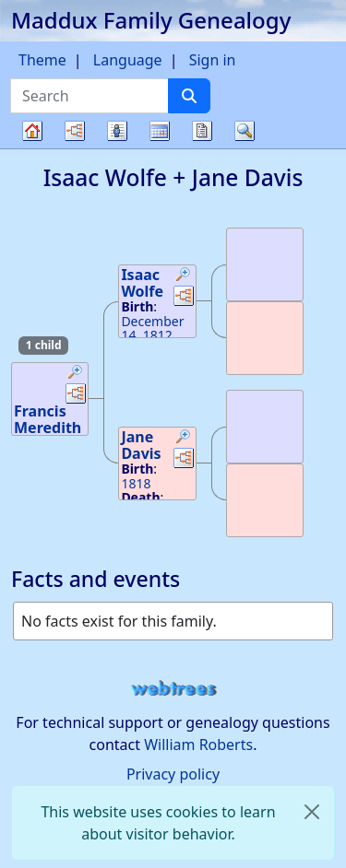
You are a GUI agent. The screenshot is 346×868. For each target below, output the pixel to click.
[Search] (189, 96)
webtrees (173, 689)
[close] (312, 812)
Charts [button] (75, 131)
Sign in (213, 60)
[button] (76, 374)
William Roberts (198, 745)
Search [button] (245, 131)
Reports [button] (202, 131)
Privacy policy (173, 774)
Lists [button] (117, 131)
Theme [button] (42, 60)
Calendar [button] (160, 131)
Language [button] (128, 60)
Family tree (32, 148)
